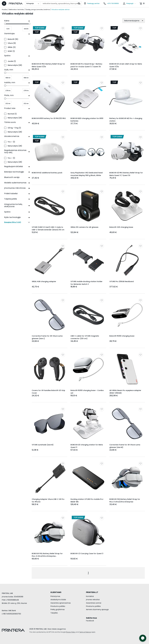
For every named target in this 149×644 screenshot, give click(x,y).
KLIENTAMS (56, 592)
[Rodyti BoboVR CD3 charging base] (127, 206)
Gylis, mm (9, 70)
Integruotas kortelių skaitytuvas (13, 205)
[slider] (5, 24)
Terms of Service (85, 632)
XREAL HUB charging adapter (44, 281)
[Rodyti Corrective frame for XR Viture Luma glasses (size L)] (50, 315)
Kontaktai (90, 596)
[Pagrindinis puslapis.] (16, 4)
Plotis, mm (9, 95)
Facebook (90, 621)
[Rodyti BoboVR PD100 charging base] (127, 315)
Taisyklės (54, 613)
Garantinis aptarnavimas (61, 603)
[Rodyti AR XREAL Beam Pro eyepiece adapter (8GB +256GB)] (127, 369)
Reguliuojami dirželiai (13, 166)
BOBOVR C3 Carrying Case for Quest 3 (87, 554)
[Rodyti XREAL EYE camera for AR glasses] (88, 206)
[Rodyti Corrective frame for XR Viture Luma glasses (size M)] (127, 424)
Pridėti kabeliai (11, 194)
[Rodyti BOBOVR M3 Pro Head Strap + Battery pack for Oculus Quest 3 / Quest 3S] (88, 43)
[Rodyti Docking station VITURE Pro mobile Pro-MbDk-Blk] (88, 478)
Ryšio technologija (12, 217)
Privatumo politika (58, 606)
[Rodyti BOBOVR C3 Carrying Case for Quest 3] (88, 532)
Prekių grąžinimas (58, 609)
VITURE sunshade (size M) (43, 445)
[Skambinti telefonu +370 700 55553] (111, 3)
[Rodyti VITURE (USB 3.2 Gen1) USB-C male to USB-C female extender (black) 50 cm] (50, 206)
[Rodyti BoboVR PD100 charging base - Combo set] (88, 369)
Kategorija (30, 3)
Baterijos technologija (14, 172)
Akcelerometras (12, 136)
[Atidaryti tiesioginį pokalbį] (143, 638)
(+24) (17, 222)
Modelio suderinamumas (15, 183)
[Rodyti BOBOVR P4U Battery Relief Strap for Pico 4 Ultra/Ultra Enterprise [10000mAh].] (50, 532)
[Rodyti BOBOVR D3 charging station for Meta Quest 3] (88, 424)
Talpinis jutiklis (11, 199)
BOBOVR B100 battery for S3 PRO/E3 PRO (49, 118)
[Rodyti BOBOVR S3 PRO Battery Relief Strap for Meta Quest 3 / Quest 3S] (127, 152)
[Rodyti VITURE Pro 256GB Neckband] (127, 260)
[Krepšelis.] (142, 3)
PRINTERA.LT (92, 592)
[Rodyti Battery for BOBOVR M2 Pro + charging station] (127, 97)
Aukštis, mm (10, 82)
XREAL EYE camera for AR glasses (84, 227)
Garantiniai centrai (94, 603)
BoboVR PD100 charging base (122, 336)
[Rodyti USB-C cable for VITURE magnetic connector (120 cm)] (88, 315)
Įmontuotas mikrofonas (15, 188)
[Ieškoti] (79, 3)
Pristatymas (55, 596)
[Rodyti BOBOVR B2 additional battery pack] (50, 152)
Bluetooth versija (12, 177)
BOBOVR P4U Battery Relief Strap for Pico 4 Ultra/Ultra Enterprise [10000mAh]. (47, 556)
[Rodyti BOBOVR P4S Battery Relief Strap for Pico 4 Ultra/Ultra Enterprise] (127, 478)
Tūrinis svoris (10, 122)
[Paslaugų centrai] (92, 3)
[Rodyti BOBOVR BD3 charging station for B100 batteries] (88, 97)
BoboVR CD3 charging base (121, 227)
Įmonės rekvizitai (93, 600)
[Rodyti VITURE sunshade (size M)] (50, 424)
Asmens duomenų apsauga (97, 609)
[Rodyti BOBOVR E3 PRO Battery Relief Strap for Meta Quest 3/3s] (50, 43)
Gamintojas (9, 34)
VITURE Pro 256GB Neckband (122, 281)
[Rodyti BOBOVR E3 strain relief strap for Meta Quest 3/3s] (127, 43)
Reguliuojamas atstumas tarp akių (15, 151)
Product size (10, 108)
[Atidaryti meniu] (4, 3)
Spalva (7, 56)
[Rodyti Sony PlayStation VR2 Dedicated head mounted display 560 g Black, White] (88, 152)
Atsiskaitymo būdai (58, 600)
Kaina (7, 21)
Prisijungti (130, 3)
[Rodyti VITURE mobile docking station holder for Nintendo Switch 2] (88, 260)
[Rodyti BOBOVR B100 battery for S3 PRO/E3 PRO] (50, 97)
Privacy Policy (71, 632)
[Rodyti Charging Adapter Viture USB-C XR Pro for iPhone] (50, 478)
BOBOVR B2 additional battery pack (47, 173)
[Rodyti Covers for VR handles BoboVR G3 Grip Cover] (50, 369)
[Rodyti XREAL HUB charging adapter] (50, 260)
